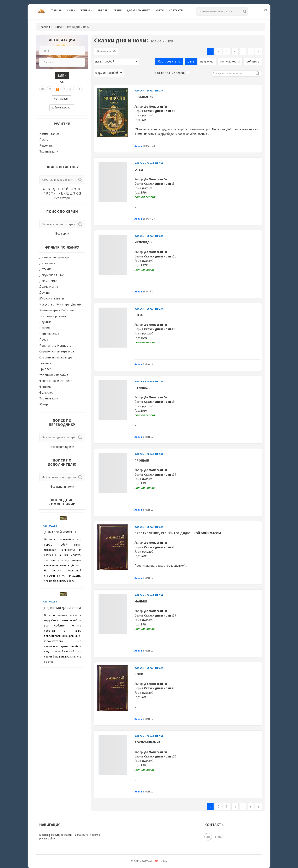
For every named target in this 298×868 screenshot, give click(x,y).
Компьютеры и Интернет (58, 310)
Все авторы (62, 198)
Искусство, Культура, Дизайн (61, 304)
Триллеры (46, 369)
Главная (56, 10)
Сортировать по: (169, 61)
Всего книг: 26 (106, 51)
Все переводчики (62, 447)
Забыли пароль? (62, 108)
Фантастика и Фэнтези (56, 381)
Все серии (62, 234)
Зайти (62, 75)
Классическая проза (149, 91)
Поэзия (44, 328)
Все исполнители (62, 486)
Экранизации (49, 151)
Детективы (47, 263)
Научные (46, 322)
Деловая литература (54, 257)
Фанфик (45, 387)
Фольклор (46, 393)
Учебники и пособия (54, 375)
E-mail (214, 837)
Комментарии (49, 134)
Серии (118, 10)
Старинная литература (56, 357)
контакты (66, 835)
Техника (45, 363)
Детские (46, 269)
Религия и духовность (55, 346)
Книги (71, 10)
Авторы (103, 10)
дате (191, 61)
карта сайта (81, 835)
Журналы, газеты (52, 298)
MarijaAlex (50, 526)
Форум (159, 10)
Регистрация (62, 99)
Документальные (52, 275)
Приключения (49, 334)
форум (55, 835)
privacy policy (47, 839)
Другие (44, 293)
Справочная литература (57, 351)
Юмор (44, 404)
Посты (44, 140)
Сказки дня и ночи (157, 111)
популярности (230, 61)
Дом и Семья (48, 281)
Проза (44, 340)
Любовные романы (53, 316)
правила (95, 835)
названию (207, 61)
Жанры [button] (85, 10)
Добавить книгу (138, 10)
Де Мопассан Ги (155, 106)
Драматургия (49, 287)
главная (44, 835)
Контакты (176, 10)
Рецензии (46, 145)
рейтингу (253, 61)
